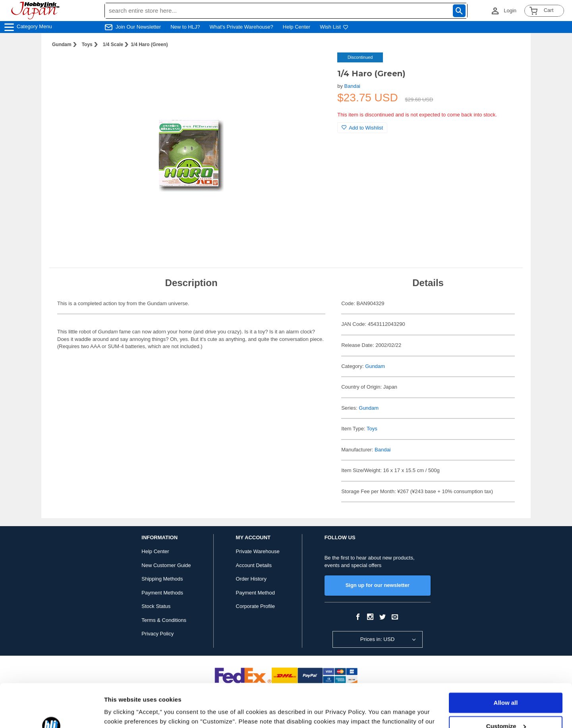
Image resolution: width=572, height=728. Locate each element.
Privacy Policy (157, 634)
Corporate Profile (255, 606)
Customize (506, 685)
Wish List (334, 27)
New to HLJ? (185, 27)
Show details (123, 712)
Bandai (352, 86)
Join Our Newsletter (138, 27)
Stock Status (156, 606)
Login (510, 11)
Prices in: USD (378, 639)
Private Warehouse (258, 551)
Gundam (62, 45)
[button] (315, 67)
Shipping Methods (162, 579)
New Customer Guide (166, 565)
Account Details (254, 565)
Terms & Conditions (164, 620)
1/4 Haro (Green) (149, 45)
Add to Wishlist (362, 128)
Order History (251, 579)
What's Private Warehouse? (242, 27)
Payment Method (255, 593)
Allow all (506, 662)
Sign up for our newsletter (378, 585)
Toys (87, 45)
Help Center (297, 27)
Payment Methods (162, 593)
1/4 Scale (113, 45)
